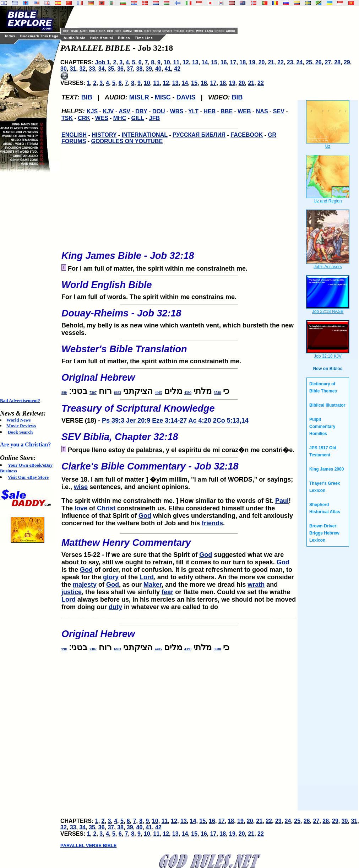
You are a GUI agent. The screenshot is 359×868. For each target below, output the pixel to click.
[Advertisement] (28, 285)
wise (81, 487)
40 (158, 69)
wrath (256, 585)
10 (167, 62)
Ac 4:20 (200, 421)
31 (73, 69)
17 (233, 62)
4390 (188, 393)
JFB (154, 118)
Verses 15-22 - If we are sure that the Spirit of (130, 555)
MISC (163, 97)
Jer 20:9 (138, 421)
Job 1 (103, 62)
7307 (93, 393)
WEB (244, 111)
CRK (84, 118)
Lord (147, 577)
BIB (87, 97)
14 (205, 62)
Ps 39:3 (113, 421)
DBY (141, 111)
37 (130, 69)
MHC (120, 118)
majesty (85, 585)
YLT (193, 111)
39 (149, 69)
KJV (108, 111)
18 (243, 62)
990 (64, 393)
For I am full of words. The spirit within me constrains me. (179, 288)
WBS (177, 111)
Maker (153, 585)
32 (82, 69)
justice (72, 592)
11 (176, 62)
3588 (217, 393)
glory (111, 577)
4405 (158, 393)
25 (309, 62)
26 (319, 62)
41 (168, 69)
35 (111, 69)
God (145, 516)
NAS (262, 111)
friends (212, 523)
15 (214, 62)
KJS (92, 111)
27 (328, 62)
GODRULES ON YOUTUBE (127, 141)
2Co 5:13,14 (231, 421)
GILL (137, 118)
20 (262, 62)
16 (224, 62)
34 (102, 69)
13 (195, 62)
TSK (67, 118)
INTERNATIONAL (145, 135)
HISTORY (104, 135)
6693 (118, 393)
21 (271, 62)
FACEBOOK (247, 135)
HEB (210, 111)
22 (281, 62)
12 (186, 62)
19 (252, 62)
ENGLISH (74, 135)
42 (177, 69)
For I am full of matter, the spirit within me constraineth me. (179, 352)
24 (299, 62)
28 (337, 62)
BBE (227, 111)
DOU (159, 111)
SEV (279, 111)
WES (102, 118)
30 (64, 69)
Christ (106, 508)
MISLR (139, 97)
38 (140, 69)
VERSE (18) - (179, 412)
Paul (282, 501)
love (81, 508)
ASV (124, 111)
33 (92, 69)
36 (120, 69)
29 (347, 62)
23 (290, 62)
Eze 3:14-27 (169, 421)
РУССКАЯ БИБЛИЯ (199, 135)
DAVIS (186, 97)
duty (115, 607)
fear (167, 592)
